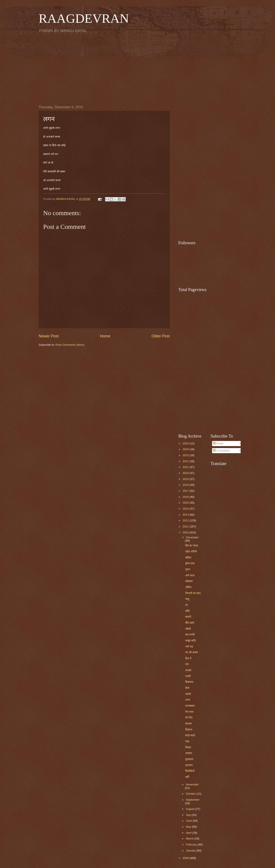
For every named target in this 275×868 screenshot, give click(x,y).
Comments (221, 451)
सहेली (188, 629)
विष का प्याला (192, 546)
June (189, 821)
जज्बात (189, 753)
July (189, 815)
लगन (188, 700)
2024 (186, 449)
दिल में (188, 658)
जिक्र (188, 747)
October (191, 794)
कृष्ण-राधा (190, 563)
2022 (186, 461)
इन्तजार (189, 765)
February (192, 845)
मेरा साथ (189, 712)
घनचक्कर (190, 706)
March (190, 839)
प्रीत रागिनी (191, 552)
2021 (186, 467)
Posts (218, 443)
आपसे (188, 694)
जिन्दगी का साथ (193, 593)
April (189, 833)
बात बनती (190, 635)
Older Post (161, 336)
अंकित (188, 587)
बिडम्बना (189, 682)
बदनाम (188, 724)
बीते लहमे (190, 623)
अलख (188, 670)
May (189, 827)
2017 (186, 491)
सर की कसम (192, 652)
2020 (186, 473)
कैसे (187, 688)
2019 (186, 479)
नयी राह (189, 647)
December (192, 537)
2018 (186, 485)
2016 (186, 497)
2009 (186, 858)
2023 (186, 455)
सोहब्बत (189, 581)
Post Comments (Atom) (70, 345)
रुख (187, 741)
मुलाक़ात (189, 759)
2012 (186, 520)
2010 (186, 532)
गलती (188, 676)
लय (187, 664)
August (191, 809)
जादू (187, 599)
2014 (186, 509)
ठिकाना (189, 730)
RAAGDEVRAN (84, 18)
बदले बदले (190, 735)
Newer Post (49, 336)
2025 (186, 443)
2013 (186, 515)
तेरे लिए (189, 718)
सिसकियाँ (190, 771)
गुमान (188, 569)
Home (105, 336)
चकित (188, 558)
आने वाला (190, 575)
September (193, 800)
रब (186, 605)
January (191, 851)
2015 (186, 503)
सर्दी (187, 777)
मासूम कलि (190, 641)
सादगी (188, 617)
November (192, 784)
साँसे (187, 611)
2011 (186, 526)
